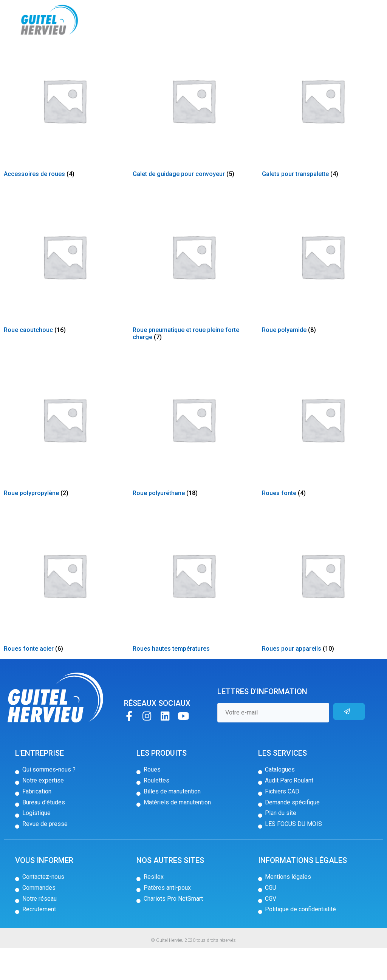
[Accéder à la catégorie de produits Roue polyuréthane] (193, 462)
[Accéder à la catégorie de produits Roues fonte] (323, 462)
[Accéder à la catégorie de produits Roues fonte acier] (64, 617)
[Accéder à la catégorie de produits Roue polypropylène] (64, 462)
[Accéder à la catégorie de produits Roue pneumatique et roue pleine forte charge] (193, 302)
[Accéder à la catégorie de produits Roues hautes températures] (193, 617)
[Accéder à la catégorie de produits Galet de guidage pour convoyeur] (193, 143)
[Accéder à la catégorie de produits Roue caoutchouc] (64, 299)
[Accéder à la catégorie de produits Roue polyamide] (323, 299)
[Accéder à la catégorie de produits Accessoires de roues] (64, 143)
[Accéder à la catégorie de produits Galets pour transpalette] (323, 143)
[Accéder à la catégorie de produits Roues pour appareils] (323, 617)
